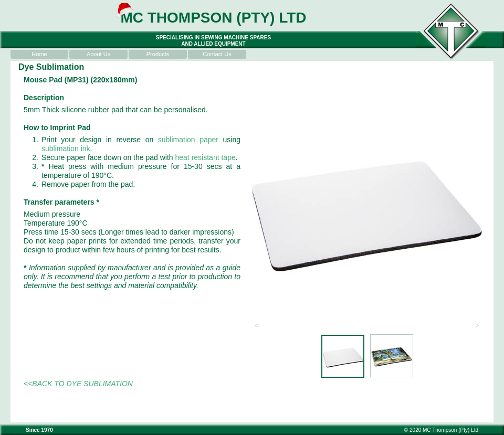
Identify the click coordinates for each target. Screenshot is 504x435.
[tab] (343, 356)
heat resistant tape (206, 157)
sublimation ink (66, 148)
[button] (257, 326)
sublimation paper (188, 140)
